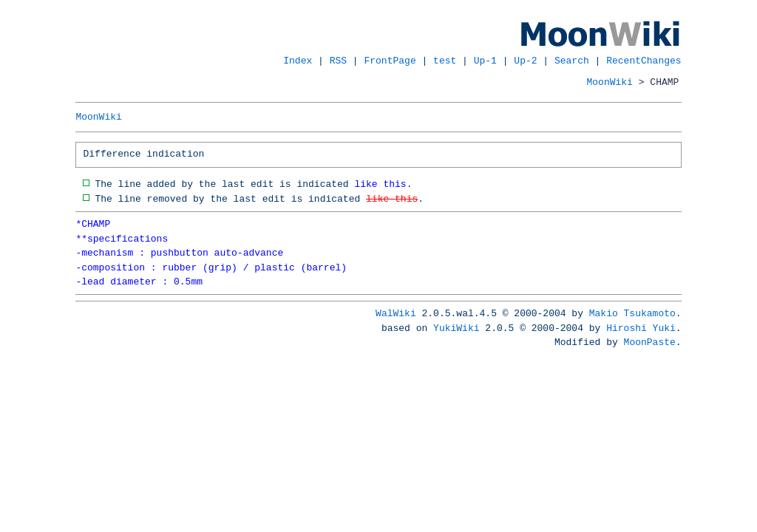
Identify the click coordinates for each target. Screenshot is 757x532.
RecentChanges (644, 61)
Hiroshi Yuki (641, 328)
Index (298, 61)
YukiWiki (456, 328)
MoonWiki (610, 82)
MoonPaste (650, 342)
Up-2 (525, 61)
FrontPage (390, 61)
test (445, 61)
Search (572, 61)
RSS (338, 61)
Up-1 (485, 61)
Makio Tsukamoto (632, 313)
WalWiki (396, 313)
